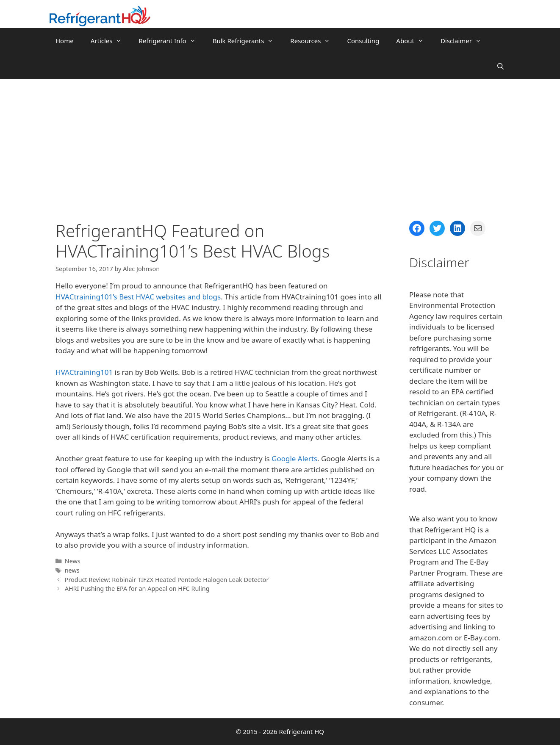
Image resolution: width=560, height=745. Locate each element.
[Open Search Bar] (500, 66)
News (73, 561)
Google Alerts (294, 458)
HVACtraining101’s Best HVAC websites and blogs (138, 297)
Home (65, 41)
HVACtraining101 (84, 372)
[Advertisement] (280, 142)
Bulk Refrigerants (247, 41)
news (72, 570)
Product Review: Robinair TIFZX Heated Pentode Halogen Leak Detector (167, 580)
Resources (314, 41)
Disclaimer (465, 41)
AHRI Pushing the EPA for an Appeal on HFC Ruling (137, 589)
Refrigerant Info (171, 41)
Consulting (363, 41)
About (414, 41)
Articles (111, 41)
